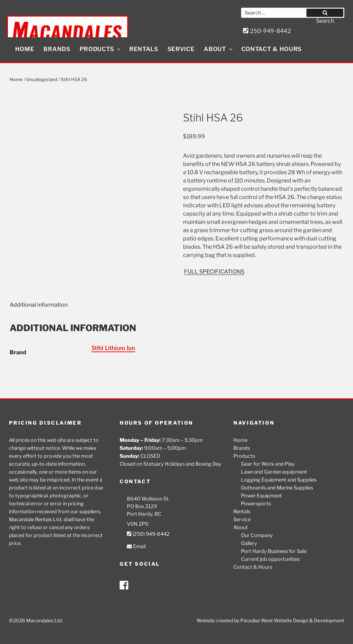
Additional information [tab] (39, 305)
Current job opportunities (270, 559)
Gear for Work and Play (268, 464)
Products (101, 49)
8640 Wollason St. (148, 499)
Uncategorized (42, 79)
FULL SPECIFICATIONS (214, 272)
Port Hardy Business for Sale (274, 551)
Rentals (144, 49)
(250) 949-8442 (148, 534)
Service (181, 49)
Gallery (249, 543)
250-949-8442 (267, 31)
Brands (57, 49)
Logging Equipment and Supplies (279, 480)
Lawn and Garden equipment (274, 472)
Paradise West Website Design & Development (292, 620)
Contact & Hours (272, 49)
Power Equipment (261, 496)
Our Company (257, 535)
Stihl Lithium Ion (113, 348)
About (219, 49)
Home (25, 49)
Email (136, 547)
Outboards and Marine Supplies (277, 488)
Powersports (256, 504)
